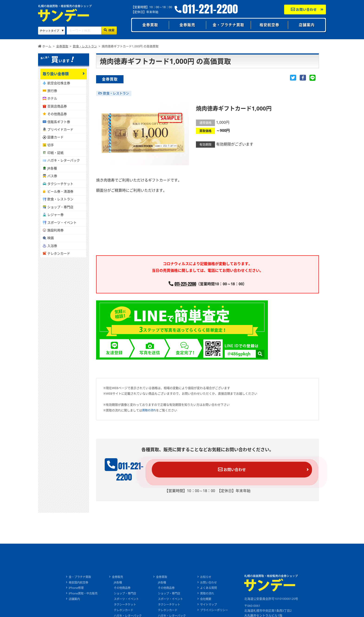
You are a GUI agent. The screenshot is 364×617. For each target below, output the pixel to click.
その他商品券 (57, 114)
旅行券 (52, 91)
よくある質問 (211, 581)
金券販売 (187, 25)
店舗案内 (307, 25)
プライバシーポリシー (218, 603)
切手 (51, 145)
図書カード (55, 137)
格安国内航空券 (75, 575)
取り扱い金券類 (56, 74)
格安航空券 (269, 25)
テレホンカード (59, 253)
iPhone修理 (72, 581)
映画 (51, 238)
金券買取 (150, 25)
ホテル (52, 98)
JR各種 (52, 168)
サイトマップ (211, 597)
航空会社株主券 (59, 83)
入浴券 (52, 246)
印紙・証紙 (55, 153)
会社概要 (208, 592)
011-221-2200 (210, 9)
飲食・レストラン (116, 93)
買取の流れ (150, 410)
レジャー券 (55, 215)
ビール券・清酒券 (60, 191)
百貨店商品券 (57, 106)
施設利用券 (55, 230)
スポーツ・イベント (62, 222)
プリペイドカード (60, 129)
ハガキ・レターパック (64, 160)
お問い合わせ (304, 9)
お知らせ (208, 570)
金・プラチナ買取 (228, 25)
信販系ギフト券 (59, 122)
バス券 (52, 176)
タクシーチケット (60, 184)
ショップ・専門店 (60, 207)
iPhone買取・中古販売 (80, 586)
